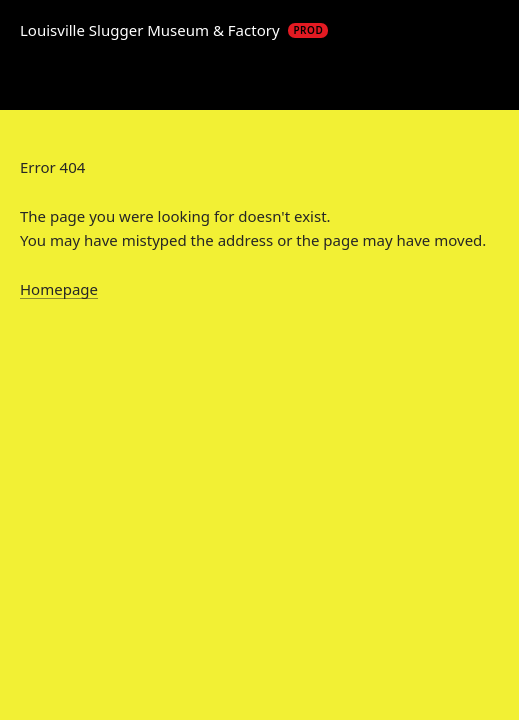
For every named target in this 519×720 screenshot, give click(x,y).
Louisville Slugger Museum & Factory (174, 30)
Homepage (59, 289)
